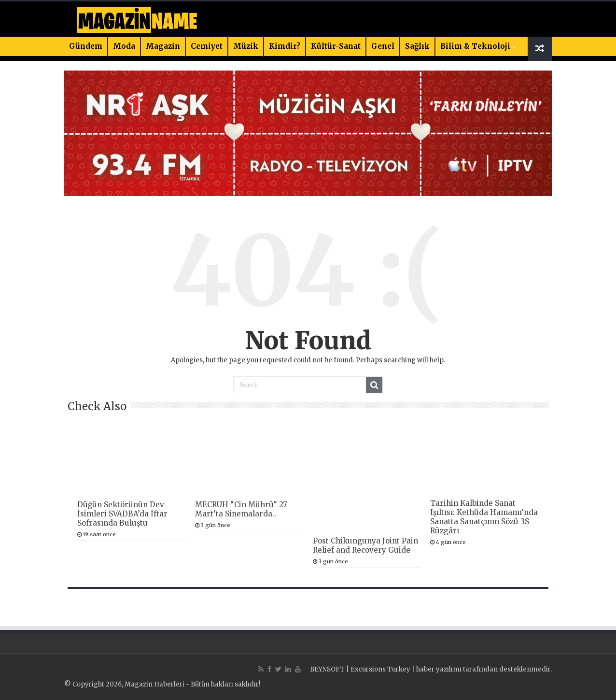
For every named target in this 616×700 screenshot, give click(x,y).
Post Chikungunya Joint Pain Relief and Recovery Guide (365, 545)
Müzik (246, 46)
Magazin (163, 46)
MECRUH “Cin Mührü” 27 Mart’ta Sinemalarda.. (241, 509)
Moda (124, 46)
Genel (383, 46)
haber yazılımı (439, 669)
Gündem (86, 46)
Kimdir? (285, 46)
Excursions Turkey (380, 669)
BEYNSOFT (327, 669)
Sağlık (417, 46)
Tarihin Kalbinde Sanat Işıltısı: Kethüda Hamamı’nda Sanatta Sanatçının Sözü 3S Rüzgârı (484, 517)
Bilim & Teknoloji (475, 46)
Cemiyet (207, 46)
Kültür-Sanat (336, 46)
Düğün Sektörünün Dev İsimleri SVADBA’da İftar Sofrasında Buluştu (122, 514)
